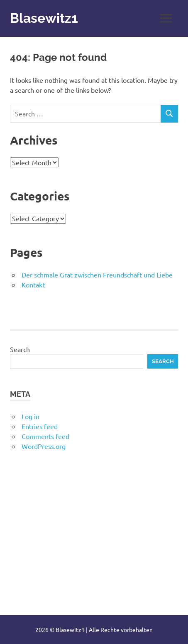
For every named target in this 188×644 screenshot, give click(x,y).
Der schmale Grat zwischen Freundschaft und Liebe (97, 275)
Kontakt (33, 285)
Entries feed (40, 426)
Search (20, 349)
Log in (31, 416)
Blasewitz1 (44, 18)
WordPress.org (44, 446)
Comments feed (45, 436)
